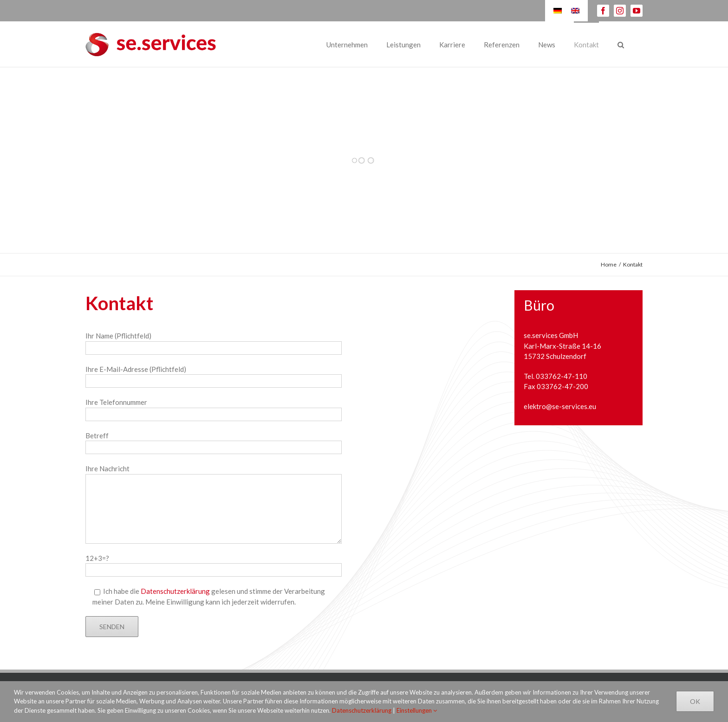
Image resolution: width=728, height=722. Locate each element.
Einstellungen (417, 710)
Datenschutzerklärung (175, 591)
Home (609, 264)
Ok (695, 701)
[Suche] (621, 44)
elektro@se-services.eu (560, 406)
